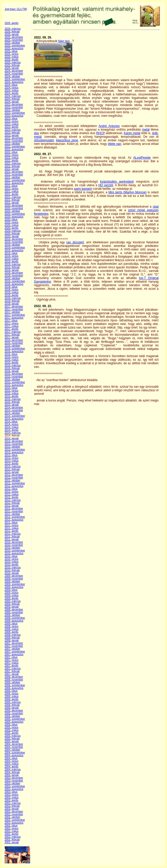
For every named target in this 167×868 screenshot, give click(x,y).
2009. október (12, 581)
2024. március (13, 96)
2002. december (14, 812)
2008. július (11, 624)
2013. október (12, 447)
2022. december (14, 138)
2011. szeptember (15, 517)
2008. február (12, 638)
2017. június (11, 323)
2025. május (11, 57)
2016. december (14, 340)
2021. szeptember (15, 180)
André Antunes (109, 126)
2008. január (12, 640)
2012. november (14, 478)
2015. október (12, 379)
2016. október (12, 346)
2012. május (11, 494)
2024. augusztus (14, 82)
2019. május (11, 259)
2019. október (12, 245)
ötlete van (114, 144)
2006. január (12, 708)
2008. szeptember (15, 618)
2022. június (11, 155)
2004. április (11, 767)
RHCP (100, 133)
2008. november (14, 612)
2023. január (12, 135)
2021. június (11, 189)
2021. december (14, 172)
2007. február (12, 671)
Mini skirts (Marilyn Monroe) (127, 192)
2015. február (12, 402)
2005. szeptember (15, 719)
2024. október (12, 76)
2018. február (12, 301)
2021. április (11, 194)
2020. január (12, 236)
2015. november (14, 377)
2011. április (11, 531)
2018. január (12, 304)
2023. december (14, 104)
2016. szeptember (15, 349)
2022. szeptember (15, 147)
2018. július (11, 287)
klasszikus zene (67, 140)
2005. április (11, 733)
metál (146, 130)
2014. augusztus (14, 419)
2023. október (12, 110)
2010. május (11, 562)
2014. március (13, 433)
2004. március (13, 769)
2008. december (14, 609)
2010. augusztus (14, 553)
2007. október (12, 649)
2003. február (12, 806)
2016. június (11, 357)
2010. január (12, 573)
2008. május (11, 629)
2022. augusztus (14, 149)
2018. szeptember (15, 281)
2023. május (11, 124)
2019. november (14, 242)
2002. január (12, 842)
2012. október (12, 480)
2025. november (14, 40)
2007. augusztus (14, 654)
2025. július (11, 51)
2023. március (13, 130)
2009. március (13, 601)
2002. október (12, 817)
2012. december (14, 475)
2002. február (12, 840)
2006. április (11, 699)
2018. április (11, 295)
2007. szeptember (15, 652)
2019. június (11, 256)
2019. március (13, 264)
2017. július (11, 320)
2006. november (14, 680)
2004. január (12, 775)
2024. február (12, 99)
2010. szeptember (15, 551)
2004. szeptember (15, 753)
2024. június (11, 88)
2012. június (11, 492)
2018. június (11, 290)
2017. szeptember (15, 315)
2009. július (11, 590)
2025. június (11, 54)
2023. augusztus (14, 116)
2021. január (12, 203)
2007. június (11, 660)
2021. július (11, 186)
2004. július (11, 758)
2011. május (11, 528)
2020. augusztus (14, 217)
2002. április (11, 834)
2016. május (11, 360)
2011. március (13, 534)
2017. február (12, 335)
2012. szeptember (15, 483)
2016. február (12, 368)
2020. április (11, 228)
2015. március (13, 399)
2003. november (14, 781)
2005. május (11, 730)
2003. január (12, 809)
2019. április (11, 262)
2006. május (11, 696)
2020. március (13, 231)
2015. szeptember (15, 382)
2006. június (11, 694)
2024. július (11, 85)
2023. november (14, 107)
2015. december (14, 374)
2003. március (13, 803)
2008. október (12, 615)
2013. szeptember (15, 450)
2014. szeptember (15, 416)
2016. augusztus (14, 351)
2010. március (13, 567)
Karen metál (132, 133)
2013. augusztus (14, 452)
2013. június (11, 458)
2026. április (11, 23)
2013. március (13, 466)
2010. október (12, 548)
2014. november (14, 410)
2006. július (11, 691)
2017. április (11, 329)
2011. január (12, 539)
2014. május (11, 427)
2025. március (13, 62)
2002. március (13, 837)
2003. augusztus (14, 789)
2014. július (11, 422)
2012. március (13, 500)
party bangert (83, 189)
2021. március (13, 197)
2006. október (12, 682)
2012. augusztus (14, 486)
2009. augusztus (14, 587)
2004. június (11, 761)
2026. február (12, 32)
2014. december (14, 407)
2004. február (12, 772)
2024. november (14, 74)
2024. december (14, 71)
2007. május (11, 663)
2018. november (14, 276)
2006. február (12, 705)
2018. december (14, 273)
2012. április (11, 497)
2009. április (11, 598)
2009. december (14, 576)
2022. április (11, 161)
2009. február (12, 604)
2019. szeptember (15, 248)
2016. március (13, 365)
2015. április (11, 396)
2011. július (11, 523)
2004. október (12, 750)
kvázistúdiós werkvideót (117, 182)
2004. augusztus (14, 755)
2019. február (12, 267)
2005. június (11, 727)
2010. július (11, 556)
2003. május (11, 797)
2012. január (12, 506)
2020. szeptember (15, 214)
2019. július (11, 253)
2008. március (13, 635)
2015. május (11, 393)
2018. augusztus (14, 284)
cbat (156, 207)
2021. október (12, 177)
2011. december (14, 508)
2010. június (11, 559)
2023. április (11, 127)
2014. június (11, 424)
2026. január (12, 34)
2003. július (11, 792)
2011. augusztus (14, 520)
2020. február (12, 234)
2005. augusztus (14, 722)
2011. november (14, 511)
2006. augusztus (14, 688)
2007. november (14, 646)
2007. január (12, 674)
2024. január (12, 102)
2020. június (11, 222)
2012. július (11, 489)
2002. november (14, 814)
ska (36, 133)
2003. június (11, 795)
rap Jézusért (75, 242)
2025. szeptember (15, 46)
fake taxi (64, 41)
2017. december (14, 306)
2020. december (14, 205)
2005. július (11, 725)
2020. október (12, 211)
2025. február (12, 65)
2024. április (11, 93)
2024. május (11, 90)
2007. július (11, 657)
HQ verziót (106, 185)
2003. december (14, 778)
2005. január (12, 741)
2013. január (12, 472)
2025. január (12, 68)
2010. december (14, 542)
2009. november (14, 579)
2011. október (12, 514)
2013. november (14, 444)
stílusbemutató (44, 140)
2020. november (14, 208)
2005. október (12, 716)
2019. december (14, 239)
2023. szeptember (15, 113)
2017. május (11, 326)
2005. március (13, 736)
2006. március (13, 702)
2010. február (12, 570)
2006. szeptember (15, 685)
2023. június (11, 121)
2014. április (11, 430)
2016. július (11, 354)
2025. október (12, 43)
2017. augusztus (14, 318)
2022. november (14, 141)
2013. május (11, 461)
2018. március (13, 298)
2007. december (14, 643)
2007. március (13, 668)
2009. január (12, 607)
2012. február (12, 503)
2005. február (12, 739)
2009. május (11, 595)
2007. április (11, 666)
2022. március (13, 163)
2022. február (12, 166)
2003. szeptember (15, 786)
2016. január (12, 371)
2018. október (12, 278)
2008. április (11, 632)
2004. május (11, 764)
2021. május (11, 191)
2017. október (12, 312)
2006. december (14, 677)
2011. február (12, 537)
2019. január (12, 270)
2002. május (11, 831)
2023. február (12, 133)
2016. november (14, 343)
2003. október (12, 783)
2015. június (11, 391)
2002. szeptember (15, 820)
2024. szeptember (15, 79)
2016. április (11, 363)
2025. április (11, 60)
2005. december (14, 710)
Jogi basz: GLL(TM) (16, 9)
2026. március (13, 29)
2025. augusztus (14, 48)
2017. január (12, 337)
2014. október (12, 413)
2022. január (12, 169)
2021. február (12, 200)
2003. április (11, 800)
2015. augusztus (14, 385)
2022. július (11, 152)
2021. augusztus (14, 183)
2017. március (13, 332)
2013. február (12, 469)
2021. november (14, 175)
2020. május (11, 225)
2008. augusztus (14, 621)
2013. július (11, 455)
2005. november (14, 713)
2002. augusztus (14, 823)
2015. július (11, 388)
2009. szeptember (15, 584)
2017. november (14, 309)
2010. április (11, 565)
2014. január (12, 438)
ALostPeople (142, 158)
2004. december (14, 744)
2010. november (14, 545)
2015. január (12, 405)
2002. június (11, 828)
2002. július (11, 826)
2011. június (11, 525)
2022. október (12, 144)
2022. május (11, 158)
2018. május (11, 292)
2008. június (11, 626)
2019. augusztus (14, 250)
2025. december (14, 37)
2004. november (14, 747)
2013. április (11, 464)
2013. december (14, 441)
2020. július (11, 219)
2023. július (11, 118)
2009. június (11, 593)
